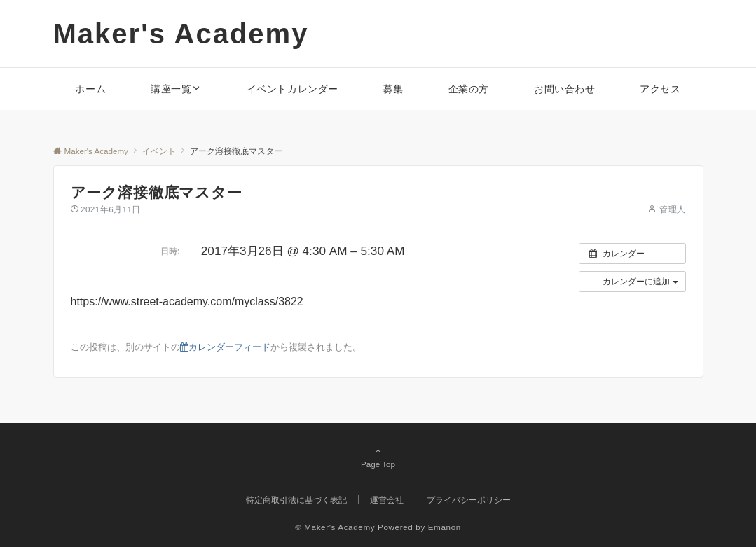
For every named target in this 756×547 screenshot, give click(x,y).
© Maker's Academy (335, 527)
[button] (632, 282)
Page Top (378, 457)
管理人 (672, 209)
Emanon (445, 527)
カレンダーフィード (225, 347)
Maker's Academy (181, 34)
